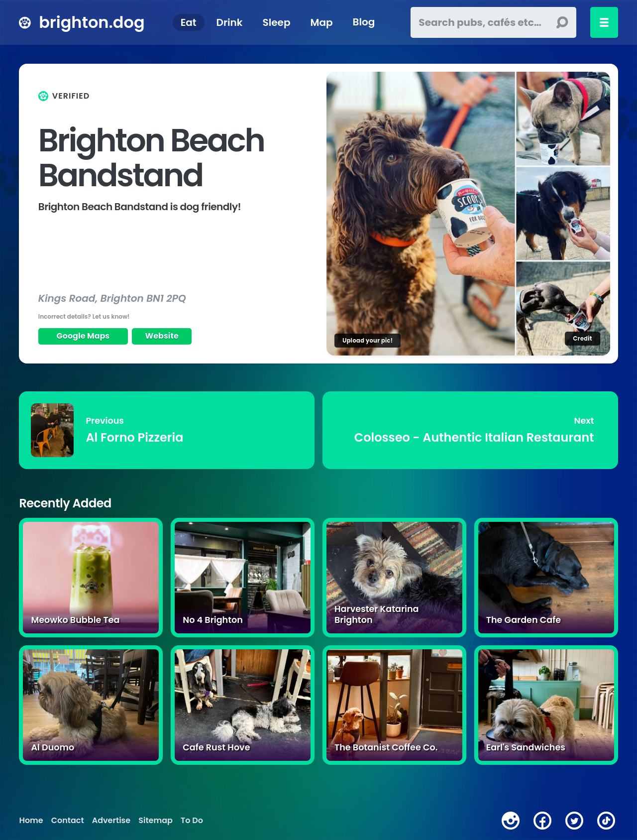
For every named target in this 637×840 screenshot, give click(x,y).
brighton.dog (92, 22)
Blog (364, 22)
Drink (230, 22)
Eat (189, 22)
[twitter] (574, 821)
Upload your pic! (368, 340)
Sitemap (156, 821)
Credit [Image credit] (582, 338)
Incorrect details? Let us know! (84, 316)
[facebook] (542, 821)
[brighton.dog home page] (25, 22)
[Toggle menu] (604, 22)
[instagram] (511, 821)
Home (31, 821)
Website (162, 336)
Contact (68, 821)
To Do (192, 821)
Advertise (111, 821)
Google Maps (83, 336)
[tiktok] (606, 821)
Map (321, 22)
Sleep (277, 22)
